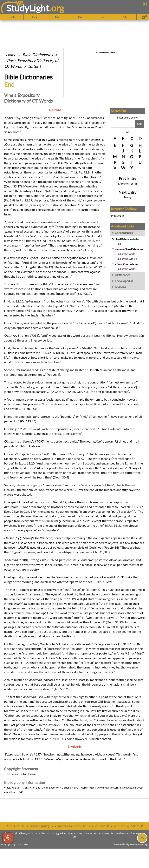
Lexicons (120, 287)
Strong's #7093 (28, 335)
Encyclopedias (124, 281)
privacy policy (40, 826)
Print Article (118, 216)
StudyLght (28, 8)
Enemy (127, 197)
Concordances (124, 233)
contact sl (102, 826)
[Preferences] (144, 17)
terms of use (15, 826)
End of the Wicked (127, 259)
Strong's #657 (31, 118)
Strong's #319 (39, 560)
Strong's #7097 (33, 441)
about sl (120, 826)
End (119, 244)
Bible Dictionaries (38, 55)
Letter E (35, 66)
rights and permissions (74, 826)
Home (11, 55)
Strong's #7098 (33, 538)
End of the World (126, 254)
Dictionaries (123, 275)
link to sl (136, 826)
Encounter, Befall (127, 184)
